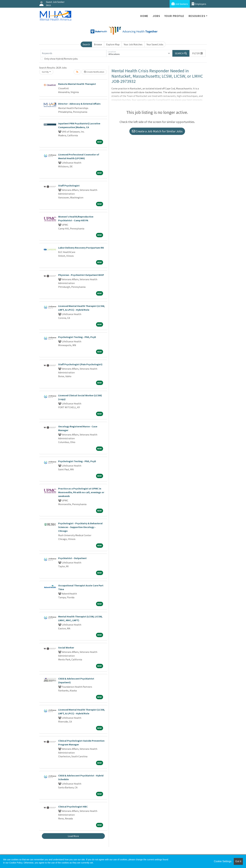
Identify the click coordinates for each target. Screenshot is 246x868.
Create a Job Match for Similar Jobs (157, 131)
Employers (199, 4)
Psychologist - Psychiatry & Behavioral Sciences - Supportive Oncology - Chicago (80, 527)
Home (144, 16)
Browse (98, 44)
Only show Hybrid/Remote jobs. (61, 59)
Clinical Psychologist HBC (73, 807)
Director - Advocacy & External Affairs (79, 104)
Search (86, 44)
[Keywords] (73, 53)
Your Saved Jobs (155, 44)
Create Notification (94, 72)
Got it (238, 861)
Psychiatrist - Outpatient (72, 558)
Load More (73, 836)
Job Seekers (180, 4)
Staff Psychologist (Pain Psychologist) (80, 364)
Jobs (156, 16)
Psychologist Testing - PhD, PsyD (77, 337)
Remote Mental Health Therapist (77, 84)
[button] (198, 53)
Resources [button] (197, 16)
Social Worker (66, 648)
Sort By (45, 72)
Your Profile (174, 16)
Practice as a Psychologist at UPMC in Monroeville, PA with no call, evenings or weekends (81, 492)
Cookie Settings (223, 861)
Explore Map (113, 44)
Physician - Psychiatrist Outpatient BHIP (81, 275)
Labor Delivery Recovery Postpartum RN (81, 248)
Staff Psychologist (69, 186)
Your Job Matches (133, 44)
